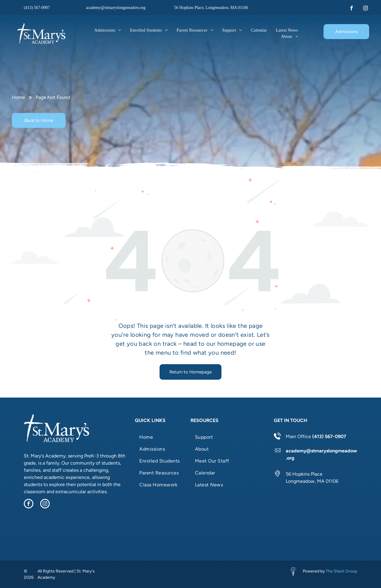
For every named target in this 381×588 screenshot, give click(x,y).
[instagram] (366, 9)
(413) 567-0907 (37, 8)
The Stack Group (341, 571)
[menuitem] (108, 30)
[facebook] (352, 9)
